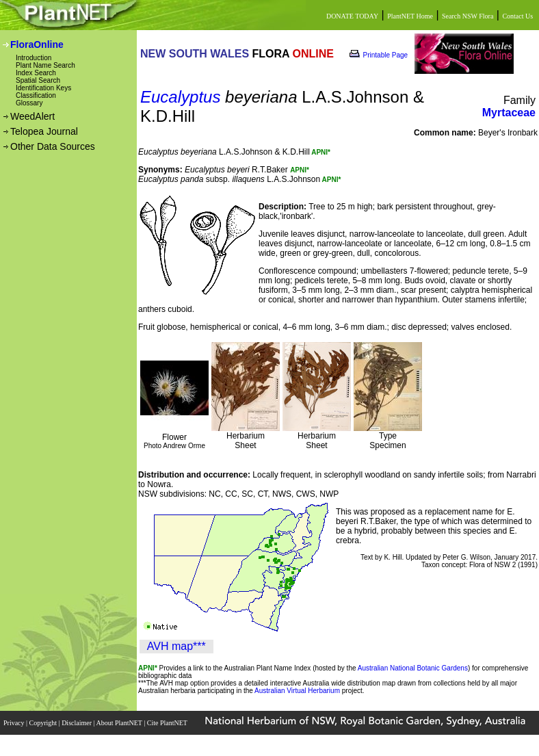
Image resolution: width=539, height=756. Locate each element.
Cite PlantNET (168, 723)
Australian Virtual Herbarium (297, 691)
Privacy (15, 723)
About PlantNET (120, 723)
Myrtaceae (509, 113)
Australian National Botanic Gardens (413, 668)
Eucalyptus (180, 97)
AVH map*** (176, 646)
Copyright (44, 723)
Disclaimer (77, 723)
